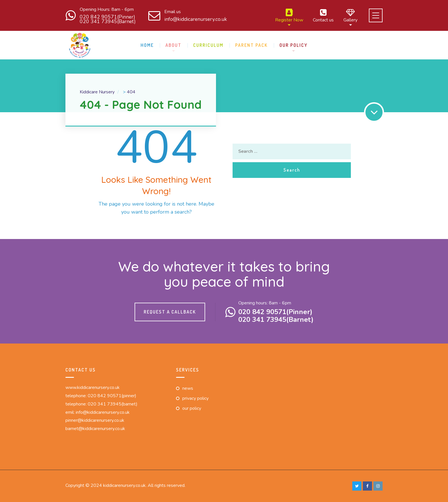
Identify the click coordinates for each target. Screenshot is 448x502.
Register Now (289, 15)
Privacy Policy (195, 398)
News (188, 388)
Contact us (323, 15)
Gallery (350, 15)
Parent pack (251, 45)
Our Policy (293, 45)
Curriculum (208, 45)
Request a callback (170, 312)
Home (147, 45)
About (173, 45)
